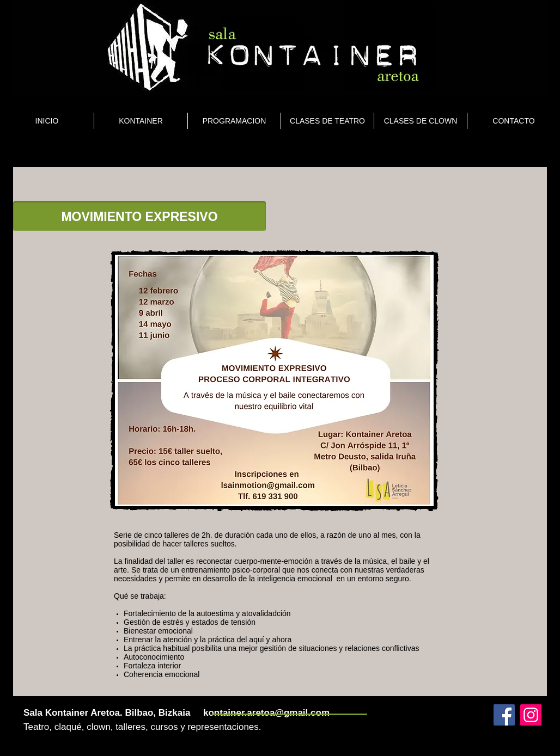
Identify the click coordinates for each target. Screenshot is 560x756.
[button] (139, 216)
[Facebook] (504, 715)
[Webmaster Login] (475, 702)
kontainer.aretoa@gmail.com (266, 713)
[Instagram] (531, 715)
